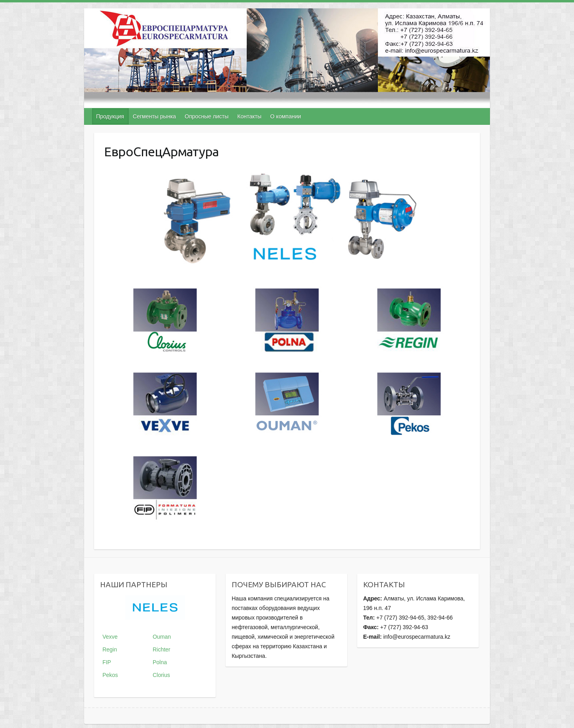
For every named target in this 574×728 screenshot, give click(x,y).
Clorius (161, 675)
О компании (286, 116)
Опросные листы (206, 116)
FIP (107, 662)
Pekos (110, 675)
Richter (161, 649)
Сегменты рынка (154, 116)
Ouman (162, 637)
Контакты (249, 116)
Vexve (110, 637)
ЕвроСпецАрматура (161, 152)
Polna (160, 662)
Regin (110, 649)
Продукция (110, 116)
